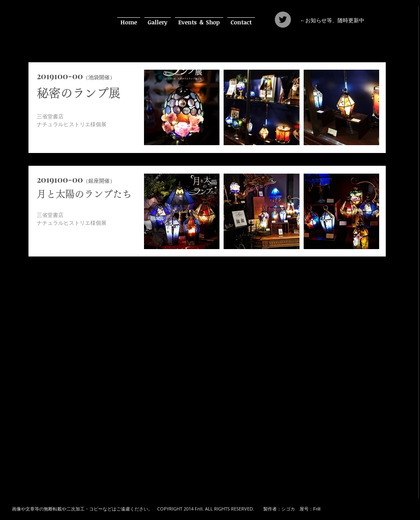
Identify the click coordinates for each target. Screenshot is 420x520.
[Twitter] (283, 20)
